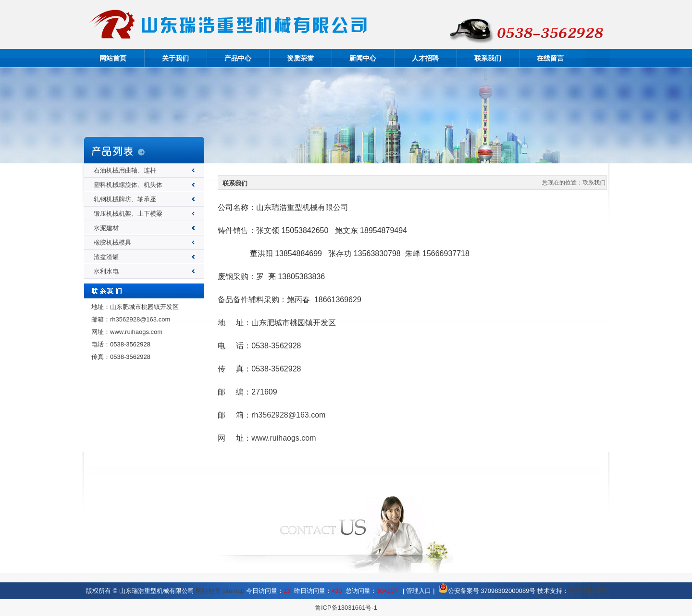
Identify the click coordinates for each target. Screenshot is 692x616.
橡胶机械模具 (112, 242)
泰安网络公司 (587, 591)
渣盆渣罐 (106, 257)
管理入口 (419, 591)
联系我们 (488, 58)
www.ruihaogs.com (136, 332)
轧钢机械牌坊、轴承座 (125, 199)
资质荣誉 (300, 58)
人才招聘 (425, 58)
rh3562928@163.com (140, 319)
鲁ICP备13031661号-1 (346, 608)
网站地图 (208, 591)
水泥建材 (106, 228)
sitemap (234, 591)
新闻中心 (363, 58)
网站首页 (113, 58)
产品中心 (238, 58)
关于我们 (175, 58)
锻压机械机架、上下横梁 (128, 214)
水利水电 (106, 271)
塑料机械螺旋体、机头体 (128, 185)
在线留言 (550, 58)
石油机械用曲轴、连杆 (125, 170)
